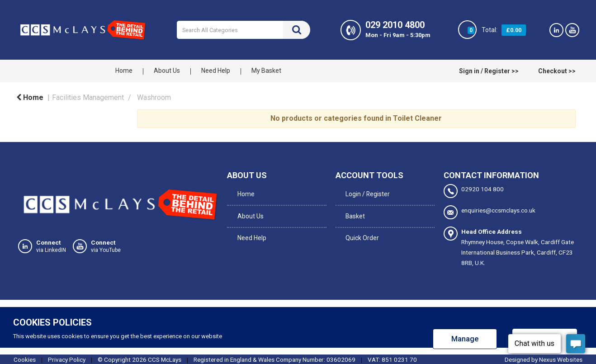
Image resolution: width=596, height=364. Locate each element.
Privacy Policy (67, 359)
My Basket (266, 71)
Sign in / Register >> (489, 71)
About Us (167, 71)
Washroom (154, 97)
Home (124, 71)
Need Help (216, 71)
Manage (465, 338)
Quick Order (361, 230)
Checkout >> (557, 71)
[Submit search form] (297, 30)
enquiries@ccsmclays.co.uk (490, 212)
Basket (354, 211)
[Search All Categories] (243, 30)
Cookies (25, 359)
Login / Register (366, 193)
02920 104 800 (474, 191)
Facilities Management (88, 97)
